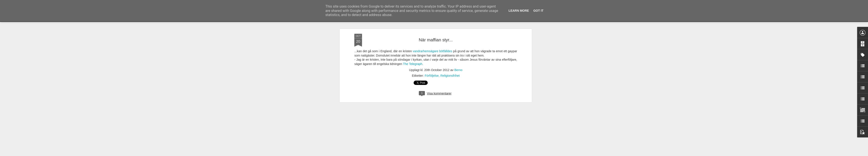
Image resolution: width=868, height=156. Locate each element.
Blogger (437, 154)
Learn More (519, 11)
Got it (538, 11)
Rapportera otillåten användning (459, 154)
